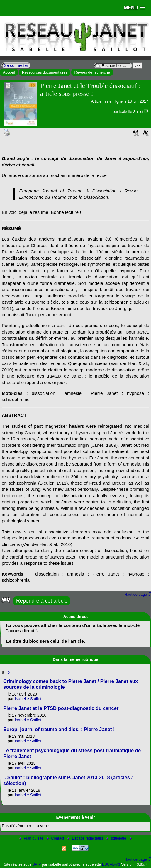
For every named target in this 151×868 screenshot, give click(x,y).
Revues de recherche (92, 72)
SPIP (37, 864)
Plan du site (32, 838)
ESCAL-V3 (111, 864)
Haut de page (136, 594)
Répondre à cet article (42, 601)
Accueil (9, 72)
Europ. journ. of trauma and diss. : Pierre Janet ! (59, 729)
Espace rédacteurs (86, 838)
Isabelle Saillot (131, 112)
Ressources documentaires (45, 72)
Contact (56, 838)
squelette (117, 838)
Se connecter (16, 65)
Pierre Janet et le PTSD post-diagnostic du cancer (61, 708)
